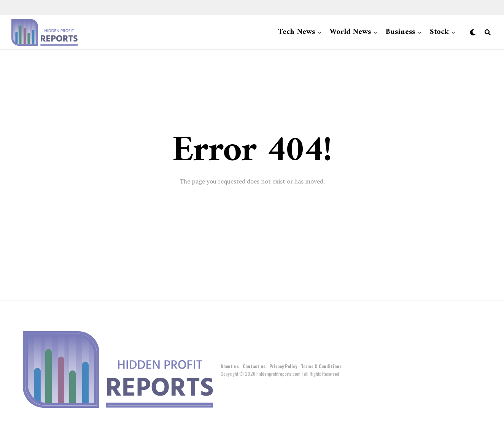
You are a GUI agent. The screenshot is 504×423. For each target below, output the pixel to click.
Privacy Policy (283, 366)
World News (350, 32)
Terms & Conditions (321, 366)
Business (400, 32)
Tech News (297, 32)
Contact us (254, 366)
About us (230, 366)
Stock (439, 32)
